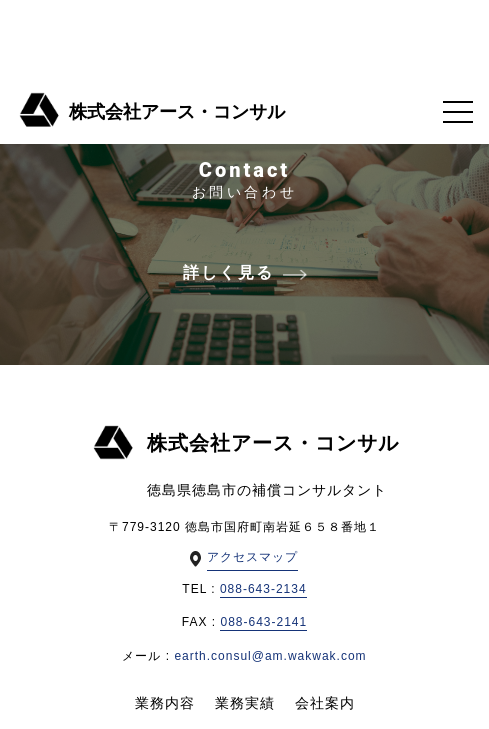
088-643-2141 (263, 622)
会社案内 (325, 703)
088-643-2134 (263, 589)
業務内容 (165, 703)
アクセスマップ (252, 557)
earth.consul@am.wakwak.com (270, 656)
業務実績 (245, 703)
